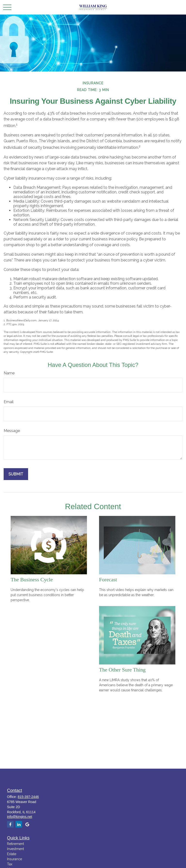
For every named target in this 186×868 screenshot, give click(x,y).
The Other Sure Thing (122, 670)
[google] (27, 824)
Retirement (15, 844)
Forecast (108, 580)
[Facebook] (10, 824)
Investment (15, 849)
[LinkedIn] (19, 824)
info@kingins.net (20, 817)
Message (12, 431)
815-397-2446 (28, 797)
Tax (10, 864)
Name (9, 373)
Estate (12, 854)
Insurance (15, 859)
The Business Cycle (32, 580)
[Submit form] (16, 474)
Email (9, 402)
